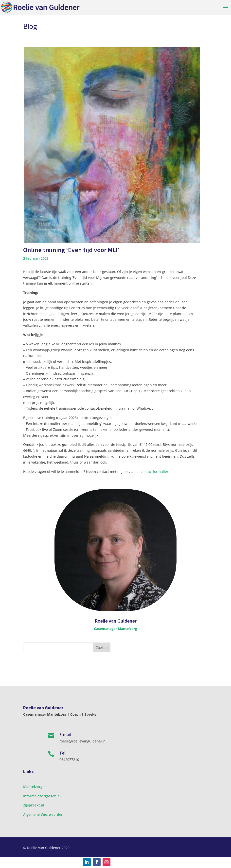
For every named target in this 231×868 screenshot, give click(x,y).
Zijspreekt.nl (34, 805)
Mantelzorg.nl (35, 787)
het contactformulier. (152, 472)
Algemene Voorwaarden (43, 814)
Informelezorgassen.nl (42, 796)
